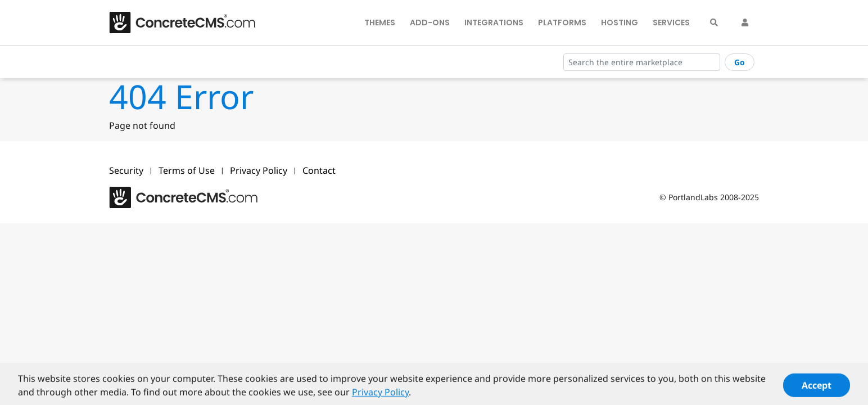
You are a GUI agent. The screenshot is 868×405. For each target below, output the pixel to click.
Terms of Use (187, 170)
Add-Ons (430, 22)
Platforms (562, 22)
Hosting (620, 22)
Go (740, 62)
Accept (817, 388)
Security (126, 170)
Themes (380, 22)
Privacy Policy (259, 170)
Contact (319, 170)
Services (671, 22)
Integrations (494, 22)
